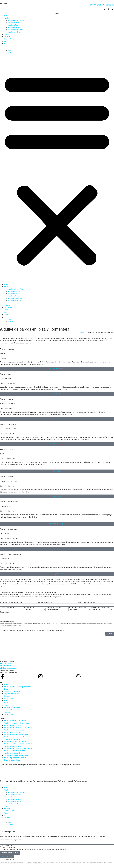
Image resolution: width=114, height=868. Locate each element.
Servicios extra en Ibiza (12, 691)
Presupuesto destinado (54, 607)
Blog (5, 44)
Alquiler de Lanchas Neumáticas (15, 721)
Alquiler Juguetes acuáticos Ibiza (15, 737)
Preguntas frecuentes (11, 694)
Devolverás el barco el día (100, 607)
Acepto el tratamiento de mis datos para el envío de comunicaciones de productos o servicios (34, 631)
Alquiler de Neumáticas (16, 20)
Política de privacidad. (19, 627)
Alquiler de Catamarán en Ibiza (14, 730)
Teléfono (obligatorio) (45, 603)
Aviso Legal (28, 781)
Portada (82, 332)
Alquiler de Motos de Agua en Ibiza (16, 735)
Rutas (6, 41)
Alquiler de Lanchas (14, 23)
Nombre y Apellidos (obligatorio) (11, 603)
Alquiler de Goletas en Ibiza (13, 732)
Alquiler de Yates (13, 25)
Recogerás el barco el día (77, 607)
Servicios (7, 37)
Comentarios (4, 612)
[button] (57, 169)
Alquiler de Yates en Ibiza (12, 725)
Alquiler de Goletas (14, 32)
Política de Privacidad (65, 781)
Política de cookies (80, 781)
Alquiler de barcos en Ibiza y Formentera (18, 687)
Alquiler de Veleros (14, 27)
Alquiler (6, 18)
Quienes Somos (9, 39)
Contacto (7, 46)
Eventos (7, 34)
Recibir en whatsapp (7, 845)
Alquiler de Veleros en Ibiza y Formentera (18, 728)
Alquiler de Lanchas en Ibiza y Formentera (18, 723)
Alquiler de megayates (8, 349)
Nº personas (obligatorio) (9, 607)
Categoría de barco (29, 607)
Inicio (6, 16)
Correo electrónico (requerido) (10, 840)
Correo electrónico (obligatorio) (87, 603)
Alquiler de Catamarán (15, 30)
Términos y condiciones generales (45, 781)
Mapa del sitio (9, 698)
